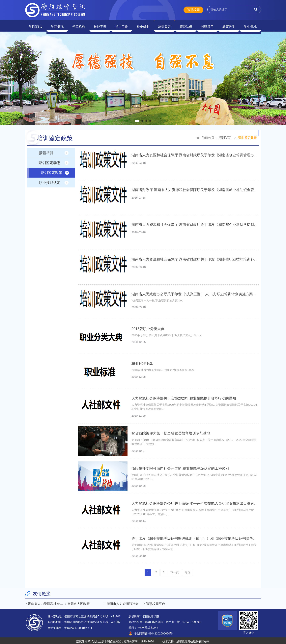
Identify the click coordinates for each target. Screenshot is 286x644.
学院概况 (57, 25)
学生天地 (250, 25)
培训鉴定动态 (50, 161)
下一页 (175, 571)
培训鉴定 (164, 25)
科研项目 (207, 25)
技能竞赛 (100, 25)
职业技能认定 (50, 181)
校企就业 (143, 25)
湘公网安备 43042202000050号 (153, 632)
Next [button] (253, 76)
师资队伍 (186, 25)
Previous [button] (33, 76)
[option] (143, 76)
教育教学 (229, 25)
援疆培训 (46, 151)
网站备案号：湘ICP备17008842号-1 (70, 626)
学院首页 (36, 25)
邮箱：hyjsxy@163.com (143, 626)
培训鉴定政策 (247, 136)
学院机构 (79, 25)
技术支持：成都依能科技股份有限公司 (186, 640)
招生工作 (122, 25)
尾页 (187, 571)
